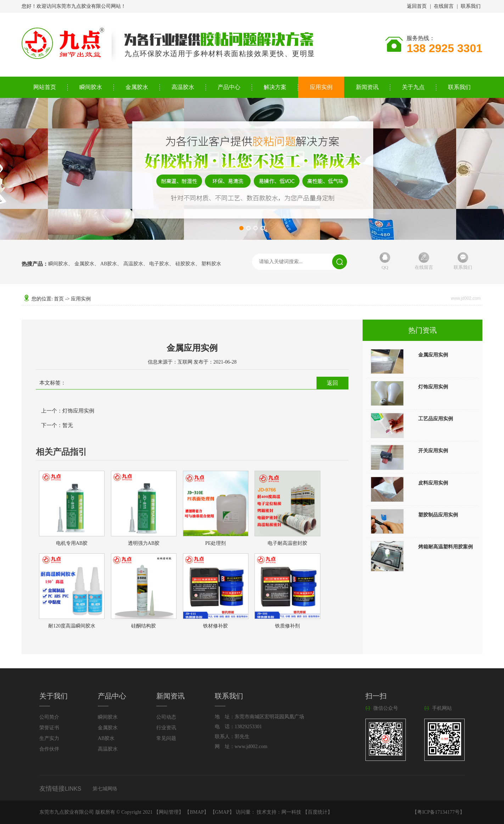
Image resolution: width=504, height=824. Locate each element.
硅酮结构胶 (144, 626)
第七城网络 (105, 789)
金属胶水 (137, 87)
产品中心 (229, 87)
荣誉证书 (49, 728)
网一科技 (291, 812)
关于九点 (413, 87)
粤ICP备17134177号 (438, 812)
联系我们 (471, 6)
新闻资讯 (367, 87)
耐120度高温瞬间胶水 (72, 626)
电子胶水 (159, 264)
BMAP (197, 812)
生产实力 (49, 738)
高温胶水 (183, 87)
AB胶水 (109, 264)
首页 (59, 299)
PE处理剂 (215, 543)
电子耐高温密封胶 (287, 543)
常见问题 (166, 738)
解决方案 (275, 87)
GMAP (222, 812)
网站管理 (169, 812)
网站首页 (45, 87)
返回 (332, 383)
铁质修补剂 (287, 626)
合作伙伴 (49, 749)
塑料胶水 (211, 264)
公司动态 (166, 717)
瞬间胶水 (91, 87)
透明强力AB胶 (144, 543)
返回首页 (417, 6)
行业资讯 (166, 728)
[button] (241, 228)
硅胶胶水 (185, 264)
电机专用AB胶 (72, 543)
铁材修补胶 (215, 626)
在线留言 (444, 6)
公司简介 (49, 717)
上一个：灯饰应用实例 (68, 411)
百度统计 (318, 812)
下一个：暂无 (57, 425)
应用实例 (321, 87)
